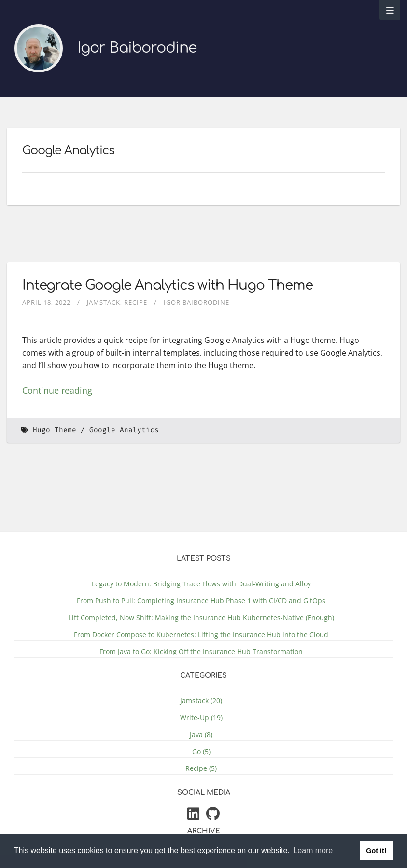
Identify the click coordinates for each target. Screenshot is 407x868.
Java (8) (201, 734)
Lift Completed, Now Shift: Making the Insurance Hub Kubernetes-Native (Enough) (201, 618)
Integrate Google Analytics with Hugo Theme (168, 285)
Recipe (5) (201, 768)
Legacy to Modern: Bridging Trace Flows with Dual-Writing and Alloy (201, 584)
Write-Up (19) (201, 718)
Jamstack (104, 302)
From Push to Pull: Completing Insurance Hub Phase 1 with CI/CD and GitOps (201, 601)
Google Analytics (124, 430)
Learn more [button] (313, 850)
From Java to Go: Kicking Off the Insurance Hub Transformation (201, 651)
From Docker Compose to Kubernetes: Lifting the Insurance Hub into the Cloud (201, 634)
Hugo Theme (55, 430)
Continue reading (57, 390)
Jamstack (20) (201, 701)
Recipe (136, 302)
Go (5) (201, 751)
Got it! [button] (376, 851)
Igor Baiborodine (137, 48)
